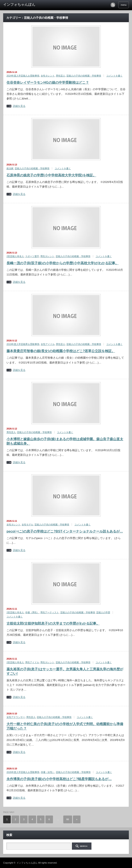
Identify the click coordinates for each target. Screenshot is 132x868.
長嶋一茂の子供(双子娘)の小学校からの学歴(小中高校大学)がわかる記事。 (63, 263)
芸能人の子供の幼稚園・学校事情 (84, 76)
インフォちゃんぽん (27, 863)
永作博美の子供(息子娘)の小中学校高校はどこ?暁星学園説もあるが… (59, 779)
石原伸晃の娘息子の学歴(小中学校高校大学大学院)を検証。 (51, 175)
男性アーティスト (50, 612)
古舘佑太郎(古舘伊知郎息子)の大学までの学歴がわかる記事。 (53, 623)
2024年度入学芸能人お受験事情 (23, 76)
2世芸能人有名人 (15, 256)
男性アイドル (32, 662)
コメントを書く (114, 76)
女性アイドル (48, 344)
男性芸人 (61, 76)
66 (68, 819)
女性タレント (48, 76)
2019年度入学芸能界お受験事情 (23, 344)
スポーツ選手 (32, 256)
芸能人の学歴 (103, 612)
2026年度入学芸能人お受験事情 (23, 772)
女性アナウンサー (16, 717)
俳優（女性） (48, 772)
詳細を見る (19, 106)
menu (124, 5)
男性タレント (47, 256)
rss (113, 5)
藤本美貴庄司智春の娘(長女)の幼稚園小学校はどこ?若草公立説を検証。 (61, 351)
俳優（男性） (32, 612)
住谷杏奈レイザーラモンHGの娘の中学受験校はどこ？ (48, 83)
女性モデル (27, 525)
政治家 (10, 168)
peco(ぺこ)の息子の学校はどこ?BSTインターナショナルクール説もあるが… (65, 531)
